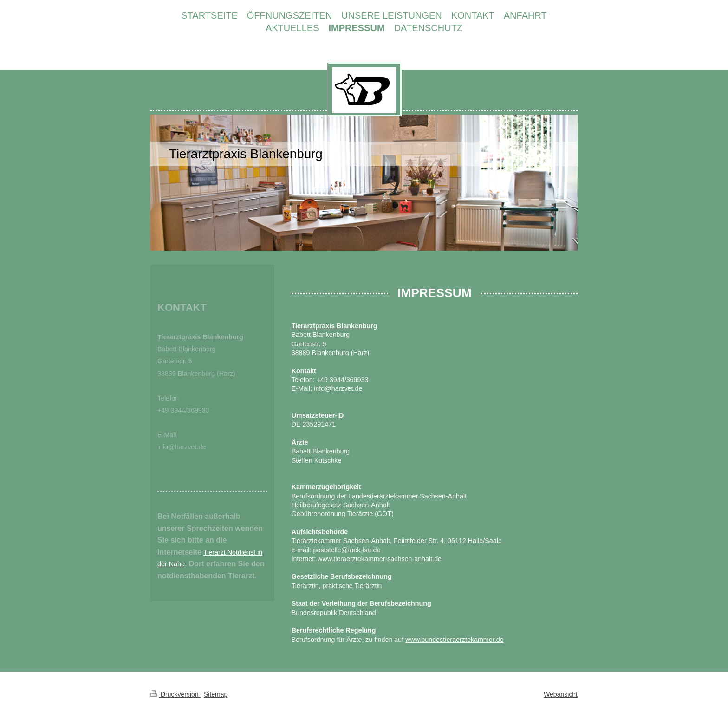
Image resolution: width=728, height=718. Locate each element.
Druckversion (175, 694)
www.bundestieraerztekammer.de (454, 640)
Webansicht (561, 694)
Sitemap (216, 694)
